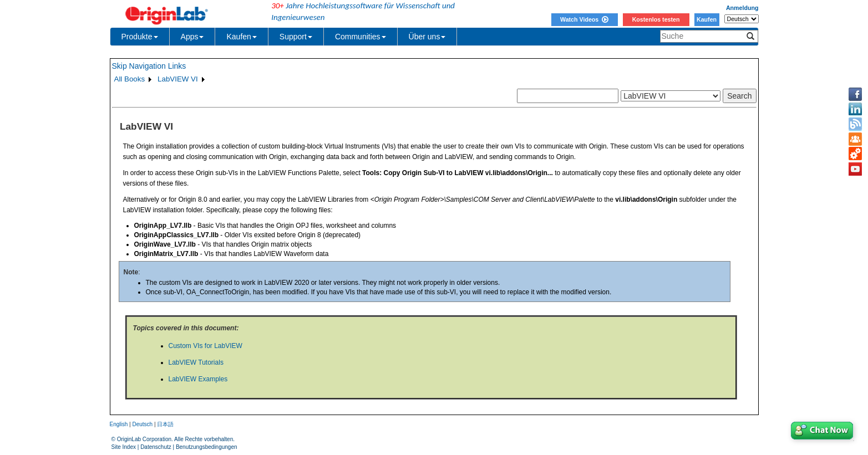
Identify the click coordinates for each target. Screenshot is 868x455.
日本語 (165, 424)
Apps (192, 37)
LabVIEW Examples (198, 379)
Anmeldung (742, 8)
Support (296, 37)
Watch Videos (584, 19)
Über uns (427, 37)
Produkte (140, 37)
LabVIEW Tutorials (196, 362)
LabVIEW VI (178, 79)
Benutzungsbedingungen (207, 447)
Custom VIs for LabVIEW (205, 346)
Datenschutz (156, 447)
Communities (361, 37)
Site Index (124, 447)
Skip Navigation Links (149, 66)
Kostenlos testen (656, 19)
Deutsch (142, 424)
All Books (130, 79)
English (119, 424)
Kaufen (707, 19)
